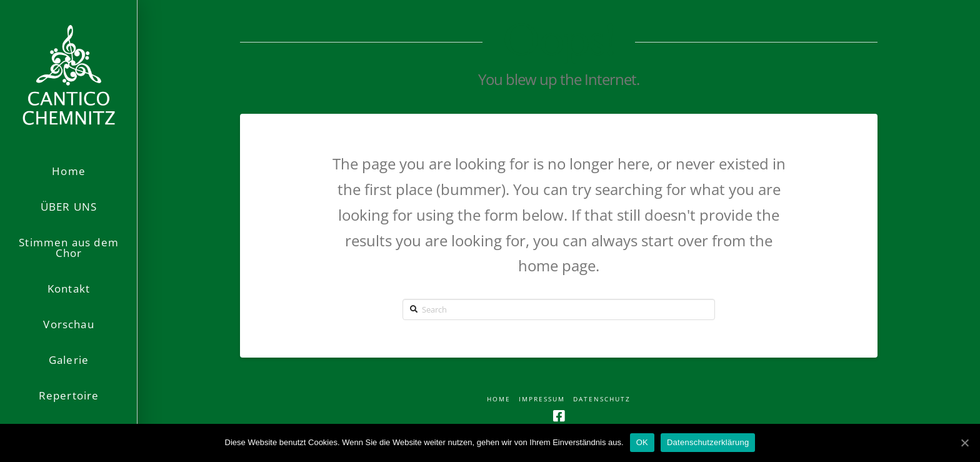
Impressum (542, 399)
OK (642, 442)
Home (499, 399)
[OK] (964, 443)
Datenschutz (602, 399)
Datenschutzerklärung (708, 442)
